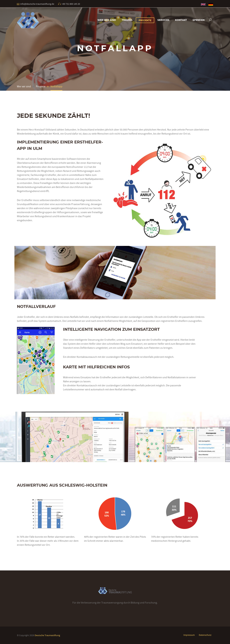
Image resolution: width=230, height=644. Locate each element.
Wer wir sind (107, 20)
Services (163, 20)
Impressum (189, 635)
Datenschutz (205, 635)
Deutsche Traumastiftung (47, 635)
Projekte (145, 20)
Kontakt (181, 20)
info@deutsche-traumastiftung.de (37, 4)
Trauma (127, 20)
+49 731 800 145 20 (71, 4)
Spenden (199, 20)
